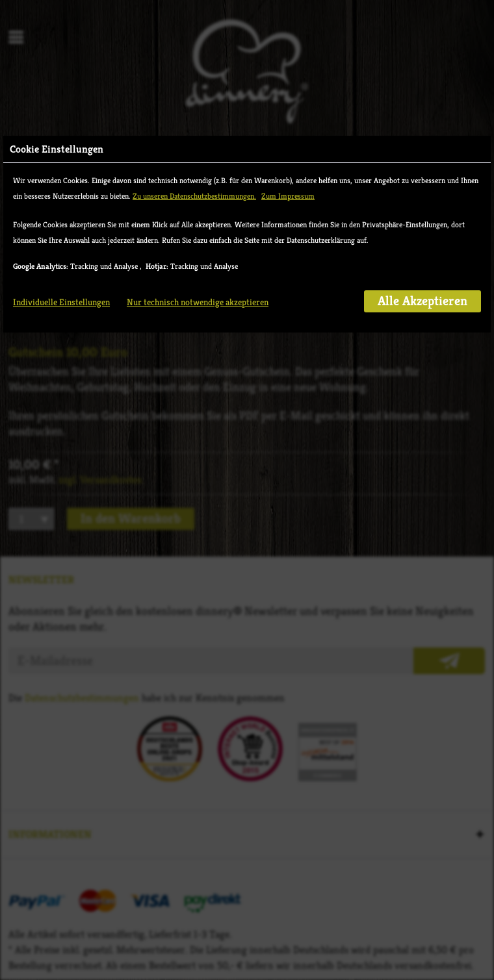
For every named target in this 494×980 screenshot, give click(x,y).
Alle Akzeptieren (422, 301)
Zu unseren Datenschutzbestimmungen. (194, 196)
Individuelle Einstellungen (61, 302)
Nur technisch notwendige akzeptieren (198, 302)
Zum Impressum (288, 196)
